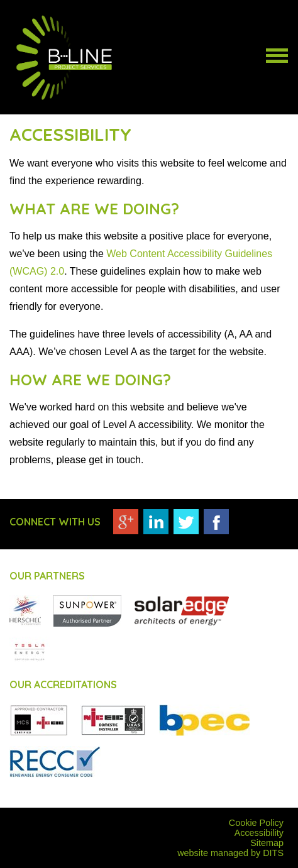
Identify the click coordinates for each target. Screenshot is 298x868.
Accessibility (259, 833)
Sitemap (267, 843)
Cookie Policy (256, 823)
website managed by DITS (230, 853)
